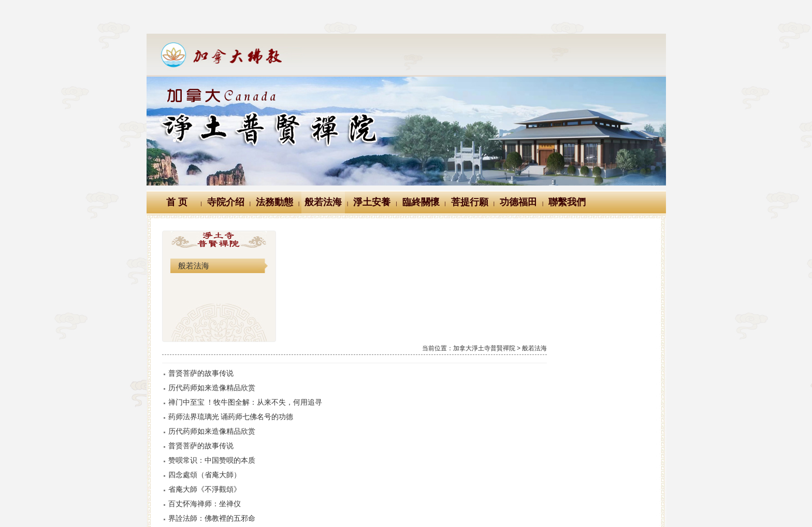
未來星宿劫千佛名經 (330, 421)
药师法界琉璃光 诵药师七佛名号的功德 (360, 305)
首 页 (177, 202)
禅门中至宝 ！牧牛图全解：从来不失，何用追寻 (375, 291)
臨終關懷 (421, 202)
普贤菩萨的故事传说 (330, 262)
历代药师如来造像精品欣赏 (341, 276)
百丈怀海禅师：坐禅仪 (334, 392)
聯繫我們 (567, 202)
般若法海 (323, 202)
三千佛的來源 (320, 479)
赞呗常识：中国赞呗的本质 (341, 349)
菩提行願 (470, 202)
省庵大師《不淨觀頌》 (334, 378)
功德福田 (518, 202)
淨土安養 (372, 202)
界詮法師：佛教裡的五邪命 (341, 407)
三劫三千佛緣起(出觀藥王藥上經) (351, 465)
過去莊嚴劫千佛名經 (330, 450)
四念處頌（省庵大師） (334, 363)
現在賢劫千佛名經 (327, 436)
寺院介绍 (226, 202)
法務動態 (274, 202)
